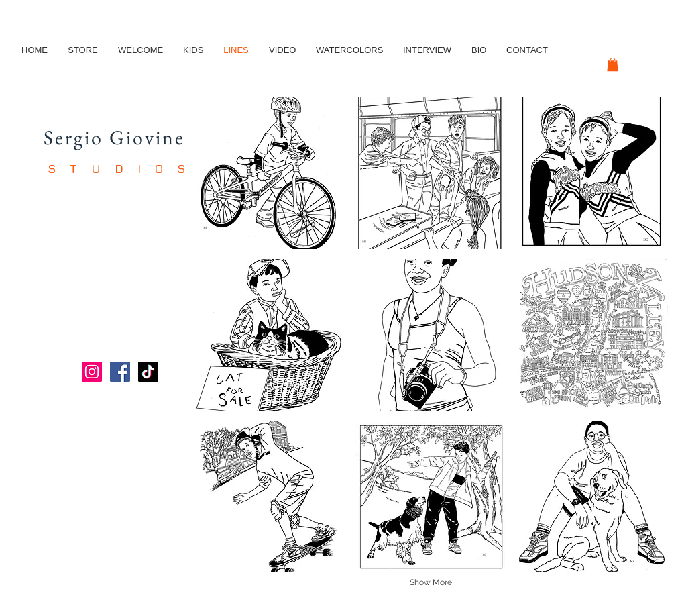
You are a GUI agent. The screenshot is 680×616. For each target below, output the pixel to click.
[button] (613, 64)
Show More (431, 582)
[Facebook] (120, 372)
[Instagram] (92, 372)
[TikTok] (148, 372)
